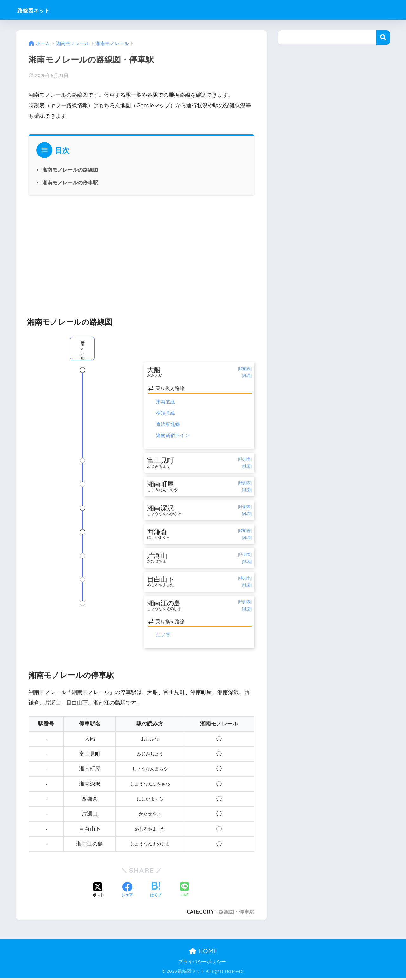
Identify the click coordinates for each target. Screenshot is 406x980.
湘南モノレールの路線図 (70, 170)
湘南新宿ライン (173, 436)
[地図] (247, 376)
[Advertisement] (141, 253)
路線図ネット (41, 10)
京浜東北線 (168, 424)
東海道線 (166, 402)
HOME (203, 953)
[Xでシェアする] (98, 892)
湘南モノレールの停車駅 (70, 182)
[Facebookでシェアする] (127, 892)
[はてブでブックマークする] (156, 892)
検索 (383, 38)
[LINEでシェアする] (185, 892)
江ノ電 (163, 637)
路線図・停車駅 (237, 914)
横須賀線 (166, 413)
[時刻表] (245, 369)
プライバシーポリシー (202, 964)
